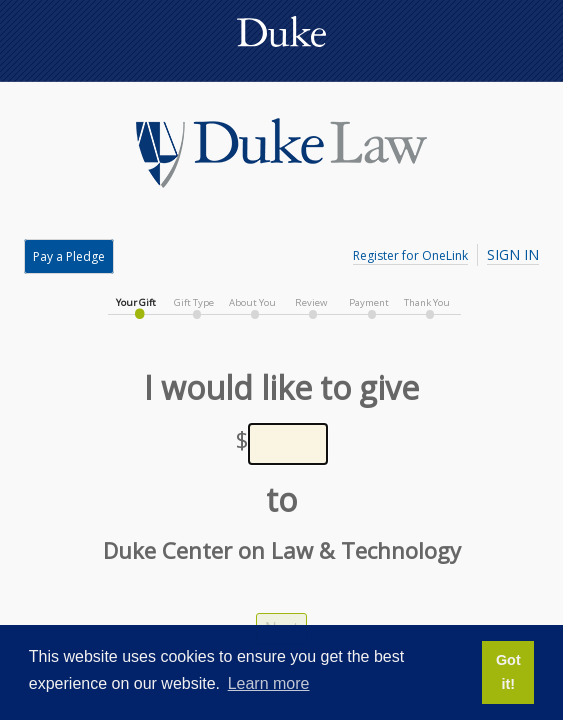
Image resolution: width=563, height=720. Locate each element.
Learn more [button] (269, 683)
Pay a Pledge (69, 256)
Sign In (513, 254)
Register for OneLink (410, 255)
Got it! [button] (508, 672)
